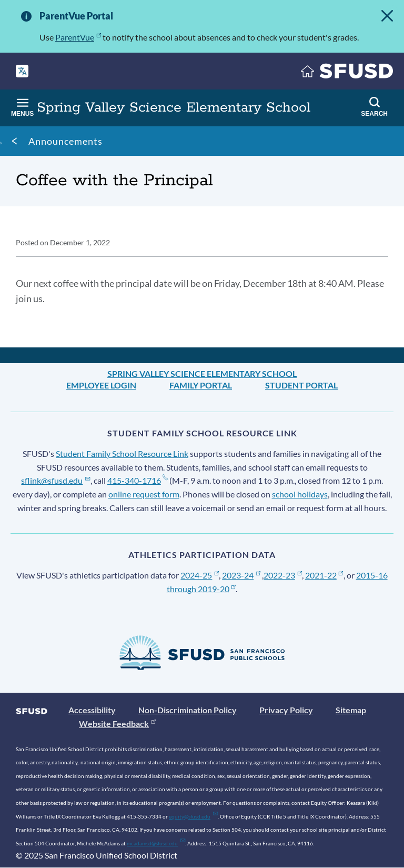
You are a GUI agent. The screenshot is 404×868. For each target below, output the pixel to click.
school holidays (300, 494)
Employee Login (101, 385)
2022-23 (283, 575)
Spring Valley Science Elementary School (202, 373)
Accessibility (92, 710)
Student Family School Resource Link (122, 453)
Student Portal (301, 385)
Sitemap (351, 710)
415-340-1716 (138, 480)
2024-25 (200, 575)
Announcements (65, 141)
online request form (144, 494)
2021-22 (324, 575)
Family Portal (201, 385)
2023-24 (241, 575)
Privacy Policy (286, 710)
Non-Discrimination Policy (188, 710)
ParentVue (78, 37)
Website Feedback (117, 724)
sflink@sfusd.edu (55, 480)
